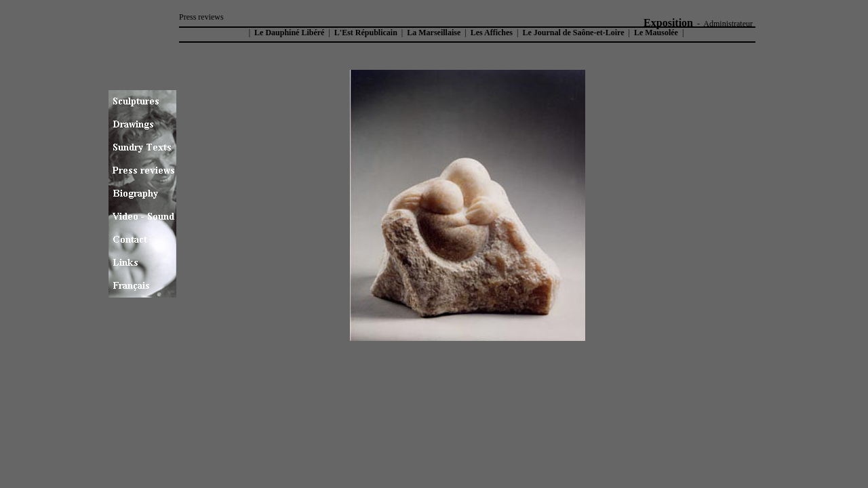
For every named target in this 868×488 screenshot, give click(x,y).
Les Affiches (492, 33)
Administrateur (728, 24)
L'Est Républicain (366, 33)
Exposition (668, 23)
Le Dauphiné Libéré (288, 33)
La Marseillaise (434, 33)
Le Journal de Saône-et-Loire (573, 33)
